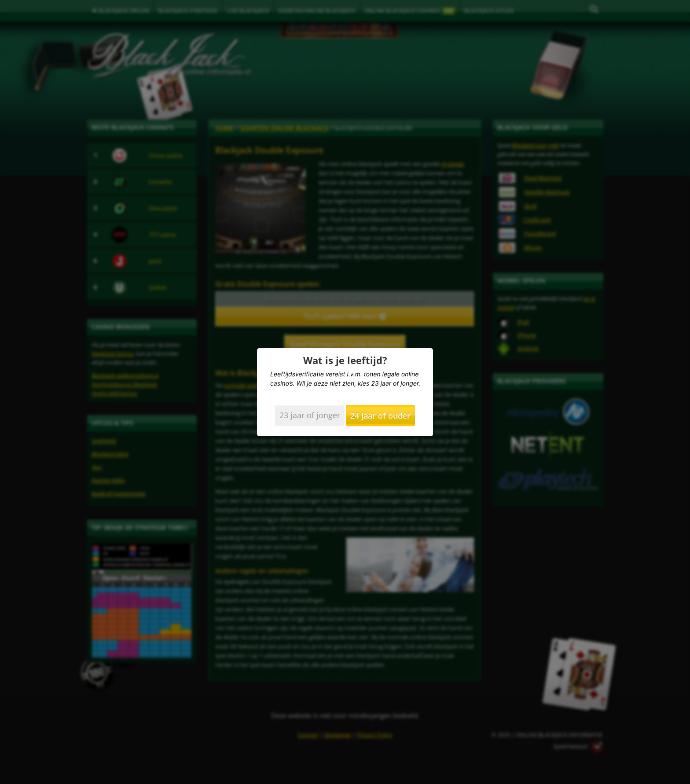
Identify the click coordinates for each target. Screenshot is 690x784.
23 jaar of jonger (310, 415)
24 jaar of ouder (380, 416)
